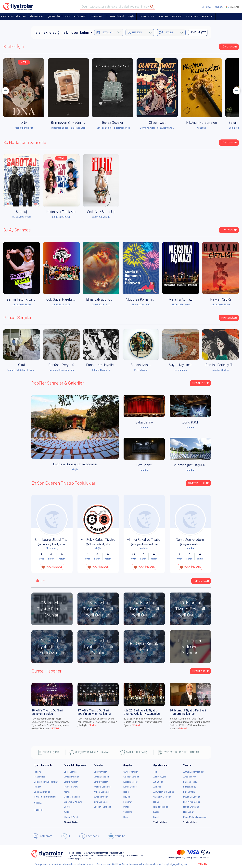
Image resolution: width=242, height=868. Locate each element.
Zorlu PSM (190, 422)
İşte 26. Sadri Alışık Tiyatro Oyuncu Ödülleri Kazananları (142, 712)
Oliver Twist (157, 123)
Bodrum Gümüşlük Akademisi (75, 464)
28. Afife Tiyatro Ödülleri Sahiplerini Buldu (47, 712)
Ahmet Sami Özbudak (194, 772)
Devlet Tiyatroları (71, 777)
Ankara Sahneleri (102, 792)
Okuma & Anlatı (71, 817)
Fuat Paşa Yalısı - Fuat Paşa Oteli (68, 128)
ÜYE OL (219, 7)
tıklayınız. (183, 864)
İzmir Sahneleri (101, 802)
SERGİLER (177, 17)
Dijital (126, 807)
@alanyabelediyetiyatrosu (144, 544)
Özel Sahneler (100, 772)
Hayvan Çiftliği (221, 299)
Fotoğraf (127, 802)
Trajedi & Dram (71, 787)
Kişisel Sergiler (130, 782)
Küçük (156, 817)
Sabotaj (21, 212)
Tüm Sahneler (200, 383)
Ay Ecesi (157, 787)
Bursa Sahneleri (101, 797)
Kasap (156, 812)
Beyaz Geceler (113, 123)
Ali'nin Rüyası (160, 777)
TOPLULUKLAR (146, 17)
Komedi (67, 792)
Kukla (66, 812)
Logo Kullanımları (42, 792)
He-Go (156, 802)
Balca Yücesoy (190, 782)
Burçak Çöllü (189, 792)
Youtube (117, 836)
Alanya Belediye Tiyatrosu (146, 540)
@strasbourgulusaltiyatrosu (52, 544)
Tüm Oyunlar (229, 47)
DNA (24, 123)
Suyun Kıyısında (181, 365)
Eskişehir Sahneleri (102, 807)
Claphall (202, 128)
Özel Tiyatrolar (70, 772)
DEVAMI (55, 729)
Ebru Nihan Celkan (192, 802)
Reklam (37, 787)
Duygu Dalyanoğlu (192, 797)
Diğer (126, 817)
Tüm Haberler (200, 671)
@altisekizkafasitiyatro (98, 544)
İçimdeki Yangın (161, 807)
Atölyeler (80, 17)
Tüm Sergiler (229, 318)
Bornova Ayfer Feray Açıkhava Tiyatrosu (161, 128)
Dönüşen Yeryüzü (61, 365)
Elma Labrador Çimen (102, 299)
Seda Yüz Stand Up (101, 212)
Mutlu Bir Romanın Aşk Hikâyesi (149, 299)
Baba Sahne (144, 422)
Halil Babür (188, 812)
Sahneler (96, 17)
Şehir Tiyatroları (71, 782)
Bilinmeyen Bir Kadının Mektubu (74, 123)
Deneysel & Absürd (73, 802)
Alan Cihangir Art (24, 128)
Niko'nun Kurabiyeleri (202, 123)
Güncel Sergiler (131, 772)
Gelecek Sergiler (131, 777)
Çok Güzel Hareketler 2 (63, 299)
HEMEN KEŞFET (198, 32)
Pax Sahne (144, 465)
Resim (126, 792)
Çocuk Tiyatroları (59, 17)
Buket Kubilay (190, 787)
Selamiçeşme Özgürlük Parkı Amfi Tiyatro (203, 465)
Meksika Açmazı (181, 299)
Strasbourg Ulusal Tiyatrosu (55, 540)
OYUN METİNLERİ (115, 17)
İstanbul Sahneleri (102, 787)
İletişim (37, 772)
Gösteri (67, 807)
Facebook (89, 836)
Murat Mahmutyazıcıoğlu (195, 817)
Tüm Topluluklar (198, 483)
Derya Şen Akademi (190, 540)
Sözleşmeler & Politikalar (46, 782)
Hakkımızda (40, 777)
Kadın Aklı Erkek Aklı (61, 212)
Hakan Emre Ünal (191, 807)
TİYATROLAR (37, 17)
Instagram (42, 836)
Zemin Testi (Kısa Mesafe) (26, 299)
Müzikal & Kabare (72, 797)
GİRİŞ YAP (207, 7)
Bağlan (232, 7)
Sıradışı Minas (141, 365)
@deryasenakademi (190, 544)
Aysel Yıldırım (190, 777)
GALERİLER (192, 17)
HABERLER (208, 17)
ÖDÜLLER (163, 17)
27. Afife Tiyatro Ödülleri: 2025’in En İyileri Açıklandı (94, 712)
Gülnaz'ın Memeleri (162, 797)
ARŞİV (131, 17)
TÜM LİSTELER (201, 581)
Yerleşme (128, 812)
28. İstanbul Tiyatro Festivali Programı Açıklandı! (188, 712)
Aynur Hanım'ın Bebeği (164, 792)
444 (155, 772)
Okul (22, 365)
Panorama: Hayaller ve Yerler (107, 365)
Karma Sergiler (130, 787)
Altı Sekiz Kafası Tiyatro (98, 540)
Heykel (127, 797)
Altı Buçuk (158, 782)
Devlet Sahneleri (101, 777)
